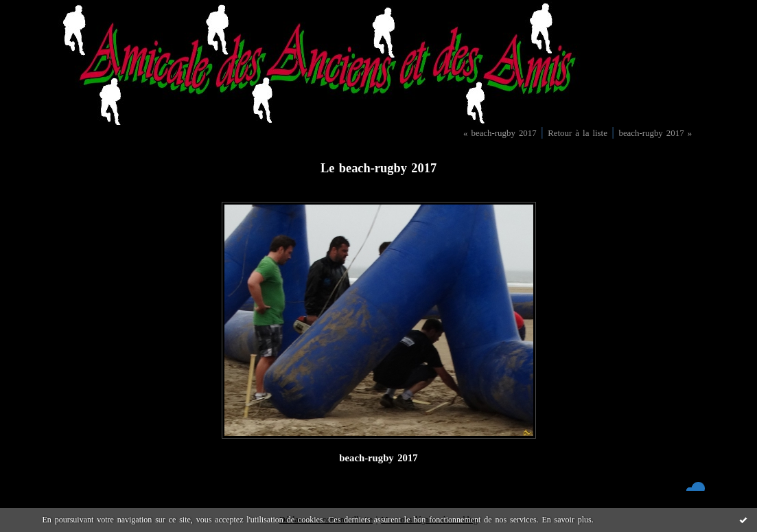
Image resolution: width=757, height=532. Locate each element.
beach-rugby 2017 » (655, 133)
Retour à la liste (578, 133)
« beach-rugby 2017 (500, 133)
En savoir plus (566, 520)
